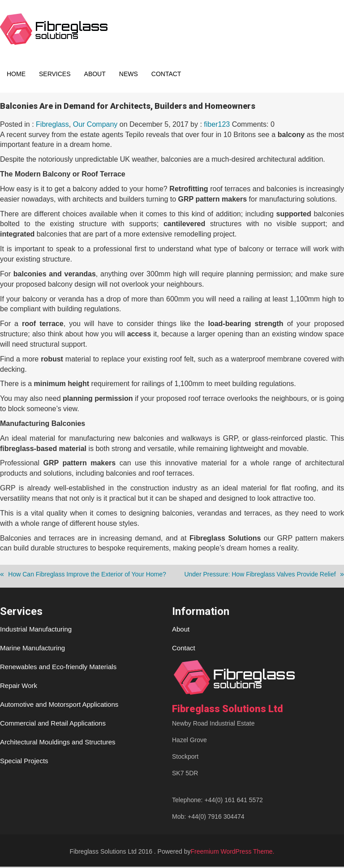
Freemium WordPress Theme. (233, 853)
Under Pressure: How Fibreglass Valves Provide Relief (260, 576)
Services (55, 74)
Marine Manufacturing (32, 649)
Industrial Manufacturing (36, 630)
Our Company (95, 126)
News (129, 74)
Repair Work (19, 687)
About (95, 74)
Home (16, 74)
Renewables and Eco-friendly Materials (58, 668)
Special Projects (24, 762)
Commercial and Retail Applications (53, 724)
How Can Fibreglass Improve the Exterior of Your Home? (87, 576)
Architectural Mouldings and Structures (58, 743)
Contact (166, 74)
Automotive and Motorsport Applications (59, 706)
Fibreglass (52, 126)
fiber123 (217, 126)
